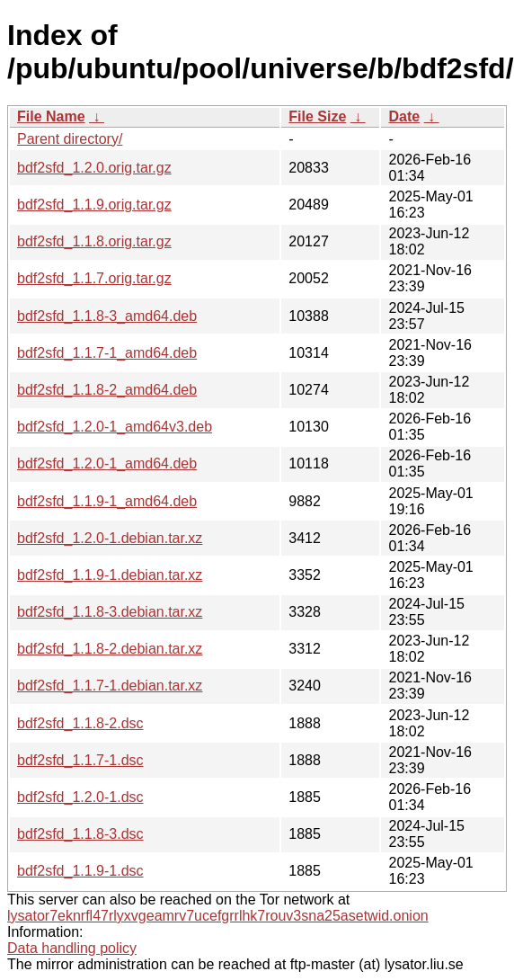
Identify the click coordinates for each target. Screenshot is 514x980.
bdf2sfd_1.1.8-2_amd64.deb (107, 390)
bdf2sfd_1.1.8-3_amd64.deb (107, 316)
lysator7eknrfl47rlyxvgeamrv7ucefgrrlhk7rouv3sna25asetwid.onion (218, 916)
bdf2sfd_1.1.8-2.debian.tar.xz (110, 649)
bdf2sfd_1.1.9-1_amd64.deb (107, 501)
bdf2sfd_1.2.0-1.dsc (80, 797)
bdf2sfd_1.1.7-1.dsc (80, 760)
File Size (317, 116)
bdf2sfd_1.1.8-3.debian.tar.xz (110, 612)
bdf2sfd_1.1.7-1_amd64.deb (107, 353)
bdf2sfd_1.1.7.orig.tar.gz (94, 278)
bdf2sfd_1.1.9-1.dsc (80, 871)
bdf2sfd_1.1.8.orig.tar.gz (94, 241)
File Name (51, 116)
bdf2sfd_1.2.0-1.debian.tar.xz (110, 538)
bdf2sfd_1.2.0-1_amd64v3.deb (115, 427)
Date (404, 116)
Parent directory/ (70, 139)
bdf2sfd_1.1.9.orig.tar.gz (94, 205)
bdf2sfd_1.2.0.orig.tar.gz (94, 168)
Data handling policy (72, 948)
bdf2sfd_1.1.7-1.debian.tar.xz (110, 686)
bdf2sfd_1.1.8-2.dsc (80, 723)
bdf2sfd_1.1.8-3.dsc (80, 834)
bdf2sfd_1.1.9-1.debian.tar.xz (110, 575)
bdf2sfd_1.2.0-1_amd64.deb (107, 463)
